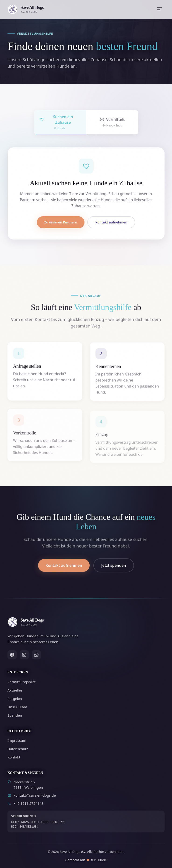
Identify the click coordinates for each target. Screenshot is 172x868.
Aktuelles (15, 690)
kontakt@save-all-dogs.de (32, 795)
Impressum (17, 740)
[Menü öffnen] (159, 9)
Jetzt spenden (114, 572)
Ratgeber (15, 698)
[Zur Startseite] (26, 9)
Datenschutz (18, 749)
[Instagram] (24, 655)
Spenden (15, 715)
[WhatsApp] (36, 655)
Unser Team (17, 707)
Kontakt (14, 757)
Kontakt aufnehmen (111, 222)
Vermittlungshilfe (22, 682)
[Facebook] (12, 655)
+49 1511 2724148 (25, 803)
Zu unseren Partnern (61, 222)
